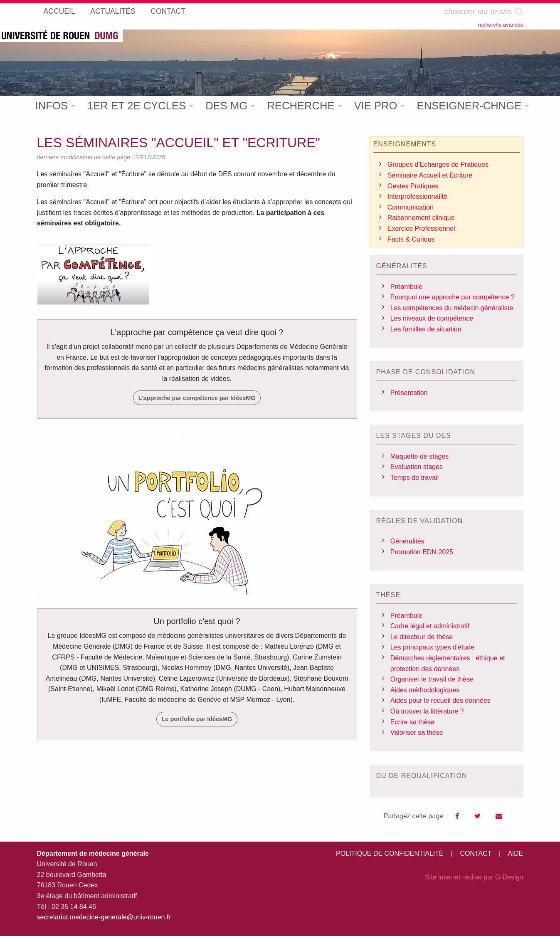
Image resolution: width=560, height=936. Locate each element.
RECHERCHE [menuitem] (301, 106)
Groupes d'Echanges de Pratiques (438, 164)
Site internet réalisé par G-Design (474, 877)
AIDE (515, 853)
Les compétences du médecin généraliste (452, 308)
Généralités (407, 541)
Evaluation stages (417, 467)
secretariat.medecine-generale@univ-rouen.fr (104, 917)
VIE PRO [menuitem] (376, 106)
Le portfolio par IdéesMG (197, 719)
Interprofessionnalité (417, 196)
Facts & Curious (411, 239)
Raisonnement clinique (421, 218)
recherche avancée (501, 25)
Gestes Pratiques (413, 186)
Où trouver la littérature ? (427, 711)
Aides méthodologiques (425, 690)
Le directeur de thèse (422, 637)
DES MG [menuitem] (226, 106)
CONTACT (476, 853)
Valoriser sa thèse (417, 732)
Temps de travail (415, 478)
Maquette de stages (420, 456)
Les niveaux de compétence (432, 318)
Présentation (409, 393)
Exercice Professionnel (421, 228)
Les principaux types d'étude (432, 647)
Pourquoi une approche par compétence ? (453, 297)
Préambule (406, 287)
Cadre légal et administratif (430, 626)
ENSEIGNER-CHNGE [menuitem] (469, 106)
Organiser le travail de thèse (432, 679)
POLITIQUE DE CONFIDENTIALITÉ (390, 853)
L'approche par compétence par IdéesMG (197, 398)
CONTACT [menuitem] (168, 11)
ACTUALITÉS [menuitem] (113, 11)
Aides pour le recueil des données (440, 700)
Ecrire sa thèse (413, 722)
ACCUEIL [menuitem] (59, 11)
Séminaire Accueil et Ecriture (430, 175)
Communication (411, 207)
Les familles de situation (426, 329)
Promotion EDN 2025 (422, 552)
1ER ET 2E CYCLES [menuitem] (137, 106)
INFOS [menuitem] (52, 106)
